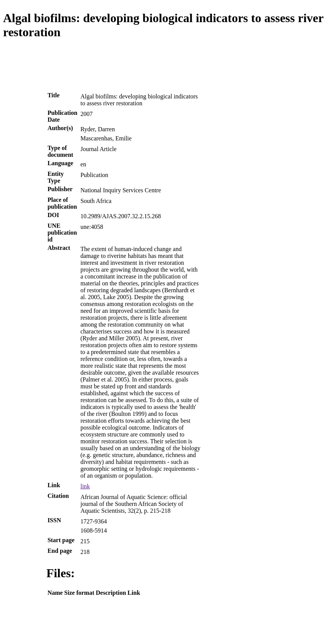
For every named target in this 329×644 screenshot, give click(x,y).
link (85, 486)
